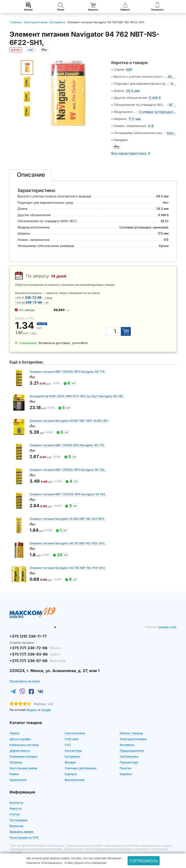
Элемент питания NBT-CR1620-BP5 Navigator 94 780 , (68, 461)
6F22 (174, 101)
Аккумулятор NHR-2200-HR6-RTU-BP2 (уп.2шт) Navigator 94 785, (77, 388)
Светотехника (75, 722)
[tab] (31, 166)
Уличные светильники (81, 757)
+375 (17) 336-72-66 (31, 639)
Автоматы (127, 733)
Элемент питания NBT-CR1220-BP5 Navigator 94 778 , (68, 363)
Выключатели (75, 768)
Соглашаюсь (144, 861)
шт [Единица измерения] (120, 324)
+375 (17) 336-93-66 (31, 644)
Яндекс (32, 698)
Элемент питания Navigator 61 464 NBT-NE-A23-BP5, (67, 510)
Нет (174, 82)
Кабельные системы (24, 733)
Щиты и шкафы (20, 728)
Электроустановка (133, 728)
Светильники (129, 745)
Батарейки (72, 745)
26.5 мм (132, 88)
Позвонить (157, 7)
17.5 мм (134, 114)
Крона (173, 126)
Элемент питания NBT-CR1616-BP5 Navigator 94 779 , (67, 437)
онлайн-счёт (167, 619)
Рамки (14, 763)
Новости (15, 797)
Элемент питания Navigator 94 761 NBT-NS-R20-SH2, (67, 535)
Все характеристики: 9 (129, 145)
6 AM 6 (154, 95)
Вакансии (16, 814)
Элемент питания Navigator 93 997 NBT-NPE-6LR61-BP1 (69, 412)
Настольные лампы (23, 757)
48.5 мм (174, 76)
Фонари (70, 751)
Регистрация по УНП (24, 826)
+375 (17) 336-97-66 (33, 650)
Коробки (126, 763)
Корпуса (71, 763)
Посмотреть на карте (25, 670)
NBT (129, 69)
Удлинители (18, 768)
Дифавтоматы (20, 739)
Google (46, 698)
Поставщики (18, 809)
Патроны (16, 751)
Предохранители (132, 739)
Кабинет (125, 7)
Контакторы (73, 739)
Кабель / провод (131, 722)
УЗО (68, 733)
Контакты (16, 791)
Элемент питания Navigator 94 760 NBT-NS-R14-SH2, (68, 560)
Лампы (14, 722)
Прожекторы (129, 751)
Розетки (125, 757)
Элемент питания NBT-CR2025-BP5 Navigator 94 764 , (68, 486)
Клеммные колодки (23, 745)
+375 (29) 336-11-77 (25, 628)
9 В (151, 120)
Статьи (15, 803)
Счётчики (72, 728)
